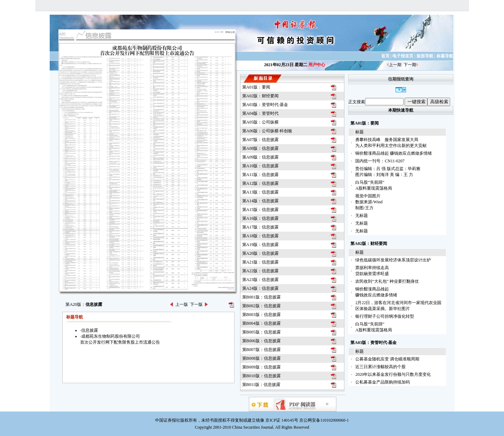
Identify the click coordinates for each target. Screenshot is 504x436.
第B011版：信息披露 (261, 385)
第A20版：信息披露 (261, 253)
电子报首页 (403, 56)
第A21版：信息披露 (261, 262)
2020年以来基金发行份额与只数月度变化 (393, 374)
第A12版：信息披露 (261, 183)
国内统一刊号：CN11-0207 (380, 161)
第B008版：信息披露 (261, 358)
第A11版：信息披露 (260, 175)
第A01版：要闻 (256, 87)
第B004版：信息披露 (261, 323)
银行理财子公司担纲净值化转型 (385, 316)
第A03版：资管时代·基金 (265, 105)
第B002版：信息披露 (261, 306)
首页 (385, 56)
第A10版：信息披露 (261, 166)
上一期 (395, 65)
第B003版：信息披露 (261, 315)
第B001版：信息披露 (261, 297)
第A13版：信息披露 (261, 192)
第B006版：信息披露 (261, 341)
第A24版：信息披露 (261, 288)
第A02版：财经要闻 (261, 96)
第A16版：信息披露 (261, 218)
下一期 (410, 65)
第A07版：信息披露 (261, 140)
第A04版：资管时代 (261, 113)
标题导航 (445, 56)
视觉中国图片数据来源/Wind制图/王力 (369, 202)
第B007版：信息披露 (261, 350)
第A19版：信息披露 (261, 245)
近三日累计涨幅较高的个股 (380, 367)
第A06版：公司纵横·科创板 (267, 131)
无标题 (362, 216)
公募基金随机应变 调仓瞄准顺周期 (387, 359)
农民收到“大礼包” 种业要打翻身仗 (387, 281)
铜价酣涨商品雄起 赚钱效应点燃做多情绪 (394, 153)
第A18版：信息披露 (261, 236)
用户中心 (317, 65)
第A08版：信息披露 (261, 148)
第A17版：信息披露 (261, 227)
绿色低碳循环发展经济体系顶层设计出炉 (393, 260)
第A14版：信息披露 (261, 201)
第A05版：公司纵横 (261, 122)
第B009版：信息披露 (261, 367)
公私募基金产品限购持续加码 (383, 382)
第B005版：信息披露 (261, 332)
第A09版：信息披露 (261, 157)
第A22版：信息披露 (261, 271)
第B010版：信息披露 (261, 376)
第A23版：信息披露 (261, 280)
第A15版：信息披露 (261, 210)
